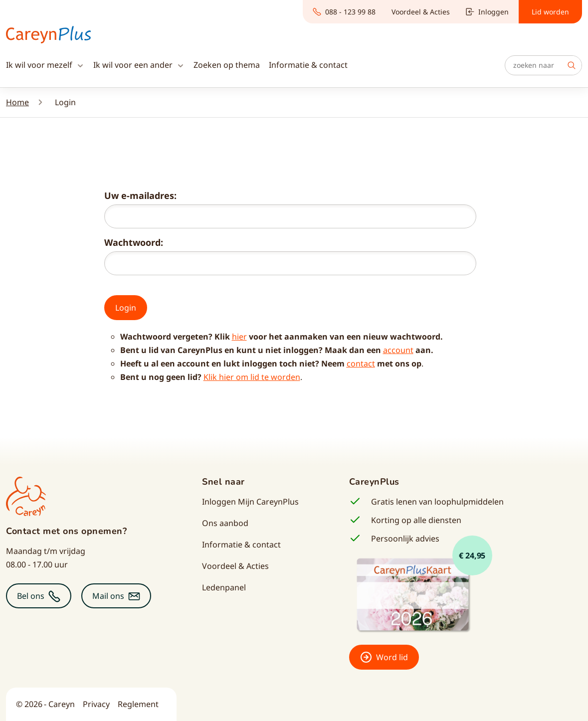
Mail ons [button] (108, 596)
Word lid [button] (392, 657)
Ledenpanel (224, 587)
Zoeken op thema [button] (227, 65)
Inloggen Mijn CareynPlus (250, 502)
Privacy (96, 704)
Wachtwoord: (134, 242)
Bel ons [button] (31, 596)
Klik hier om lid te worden (252, 377)
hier (239, 337)
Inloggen (487, 12)
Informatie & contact (241, 544)
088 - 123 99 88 (344, 12)
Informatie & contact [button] (308, 65)
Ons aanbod (225, 523)
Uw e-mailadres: (140, 195)
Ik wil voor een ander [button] (134, 65)
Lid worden (550, 12)
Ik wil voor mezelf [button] (40, 65)
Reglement (138, 704)
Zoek (572, 65)
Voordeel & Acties (421, 12)
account (398, 350)
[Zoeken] (543, 65)
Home (17, 102)
